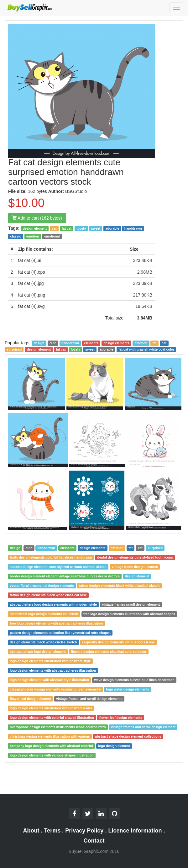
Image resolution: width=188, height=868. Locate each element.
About (31, 831)
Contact (94, 841)
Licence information (135, 831)
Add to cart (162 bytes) (37, 218)
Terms (52, 831)
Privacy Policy (84, 831)
